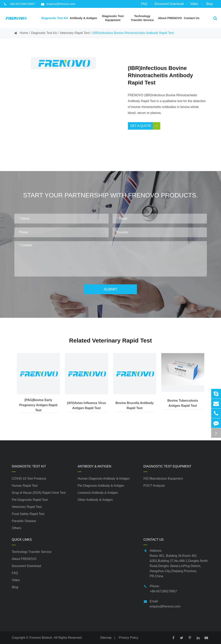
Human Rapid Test (25, 486)
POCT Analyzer (154, 486)
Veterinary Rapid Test (74, 33)
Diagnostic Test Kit (44, 33)
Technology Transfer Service (32, 552)
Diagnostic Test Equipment (167, 466)
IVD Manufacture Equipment (163, 479)
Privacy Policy (129, 638)
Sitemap (106, 638)
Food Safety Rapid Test (28, 514)
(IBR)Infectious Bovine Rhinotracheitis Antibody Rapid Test (133, 33)
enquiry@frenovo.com (58, 4)
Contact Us (154, 540)
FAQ (144, 5)
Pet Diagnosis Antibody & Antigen (101, 486)
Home (24, 33)
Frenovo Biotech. (41, 638)
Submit (110, 289)
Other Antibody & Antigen (95, 500)
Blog (209, 5)
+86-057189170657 (20, 4)
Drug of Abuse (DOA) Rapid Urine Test (39, 493)
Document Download (169, 5)
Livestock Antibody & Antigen (98, 493)
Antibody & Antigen (94, 466)
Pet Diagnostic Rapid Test (30, 500)
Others (17, 528)
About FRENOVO (24, 559)
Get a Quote (145, 126)
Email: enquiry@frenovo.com (162, 603)
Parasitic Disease (24, 521)
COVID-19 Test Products (29, 479)
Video (194, 5)
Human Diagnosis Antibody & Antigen (104, 479)
